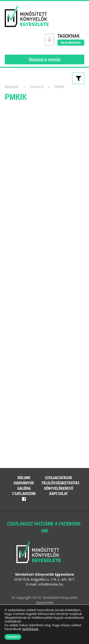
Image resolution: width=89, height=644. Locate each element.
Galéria (24, 488)
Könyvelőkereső (59, 488)
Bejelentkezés (71, 43)
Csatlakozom (24, 494)
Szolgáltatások (59, 478)
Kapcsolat (59, 494)
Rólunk (24, 478)
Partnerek (37, 87)
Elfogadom (13, 637)
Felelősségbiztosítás (61, 483)
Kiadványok (24, 483)
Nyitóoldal (12, 87)
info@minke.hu (51, 584)
